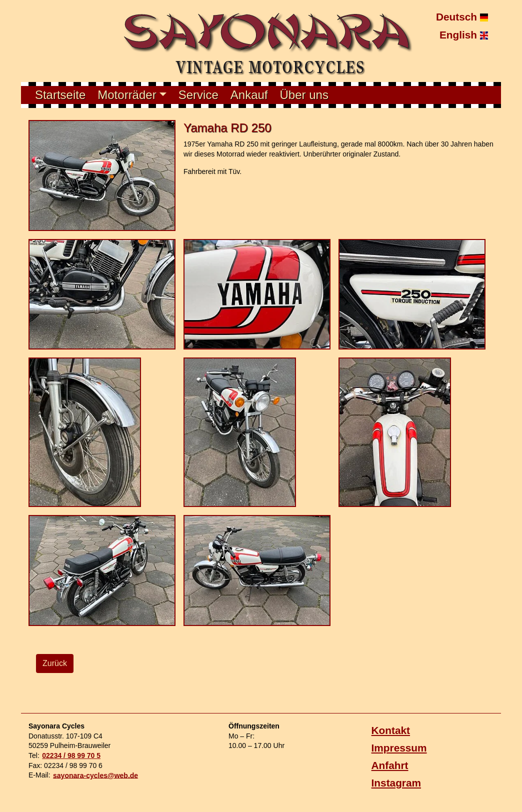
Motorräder (127, 95)
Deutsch (462, 17)
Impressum (399, 748)
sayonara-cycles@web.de (95, 775)
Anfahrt (390, 765)
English (464, 34)
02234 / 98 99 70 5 (71, 755)
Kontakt (391, 730)
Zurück (55, 663)
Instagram (396, 783)
